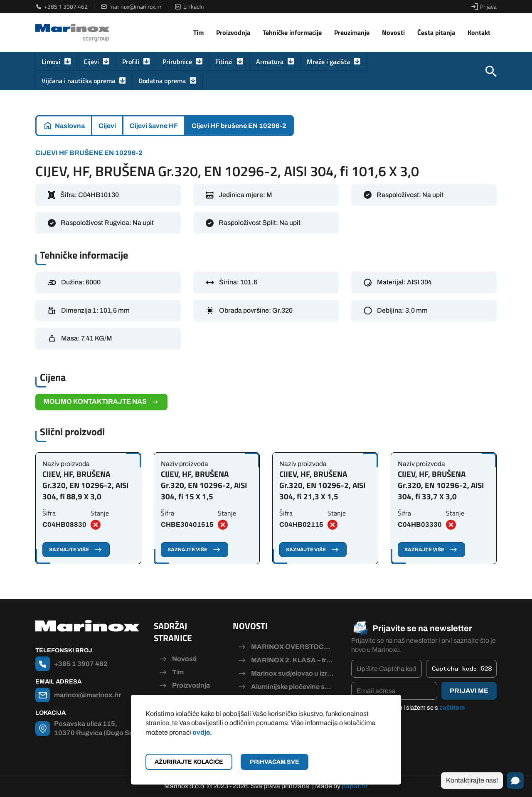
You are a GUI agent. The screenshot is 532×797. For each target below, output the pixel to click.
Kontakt (479, 32)
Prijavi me (469, 691)
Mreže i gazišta (328, 62)
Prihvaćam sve (275, 762)
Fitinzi (224, 62)
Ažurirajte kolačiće (189, 762)
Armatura (270, 62)
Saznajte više (76, 550)
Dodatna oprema (162, 81)
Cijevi (91, 62)
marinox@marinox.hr (131, 7)
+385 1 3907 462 (62, 7)
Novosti (393, 32)
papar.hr (355, 786)
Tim (198, 32)
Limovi (51, 62)
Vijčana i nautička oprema (78, 81)
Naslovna (70, 126)
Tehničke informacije (292, 32)
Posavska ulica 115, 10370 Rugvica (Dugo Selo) (98, 728)
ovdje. (202, 732)
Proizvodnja (233, 32)
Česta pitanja (436, 32)
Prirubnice (177, 62)
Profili (131, 62)
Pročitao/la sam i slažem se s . (412, 712)
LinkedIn (189, 7)
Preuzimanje (352, 32)
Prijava (484, 7)
